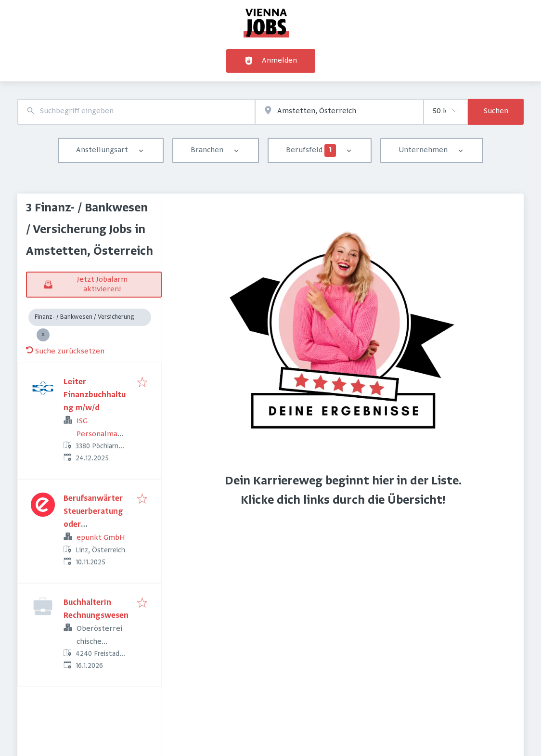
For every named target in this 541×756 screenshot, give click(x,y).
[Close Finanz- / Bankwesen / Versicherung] (43, 335)
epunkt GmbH (101, 538)
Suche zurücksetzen (65, 352)
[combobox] (136, 112)
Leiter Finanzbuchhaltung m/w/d (95, 395)
